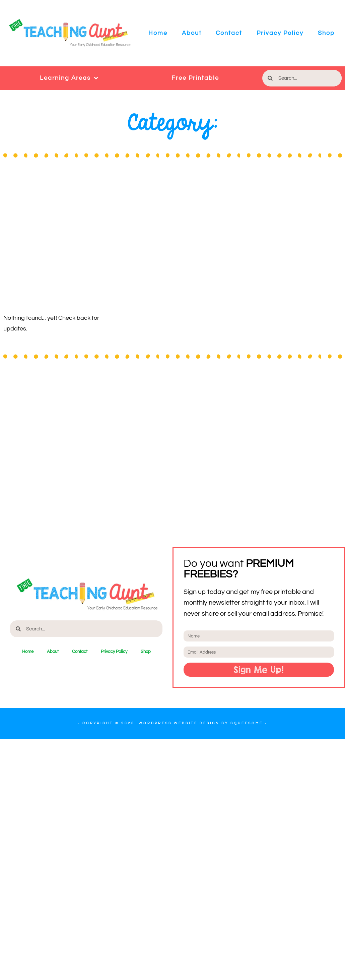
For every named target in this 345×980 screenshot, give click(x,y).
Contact (229, 33)
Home (158, 33)
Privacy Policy (280, 33)
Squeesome (247, 723)
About (192, 33)
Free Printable (195, 78)
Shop (326, 33)
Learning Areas (69, 78)
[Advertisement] (63, 243)
